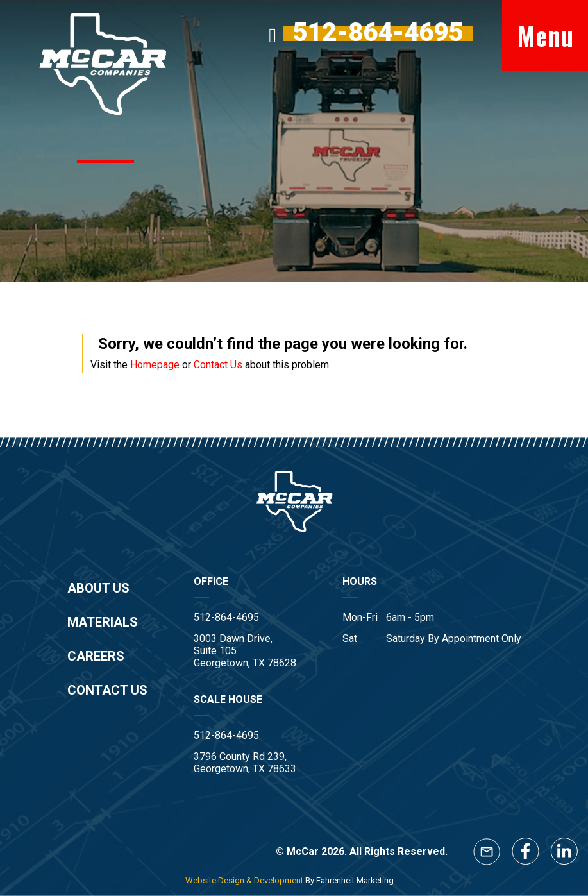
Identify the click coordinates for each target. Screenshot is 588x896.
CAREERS (96, 656)
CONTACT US (107, 690)
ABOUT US (98, 588)
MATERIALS (103, 622)
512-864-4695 (226, 617)
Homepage (155, 365)
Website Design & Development (244, 880)
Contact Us (218, 365)
